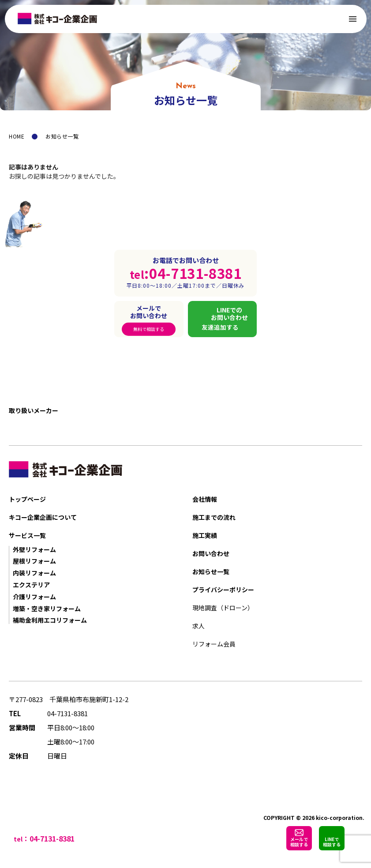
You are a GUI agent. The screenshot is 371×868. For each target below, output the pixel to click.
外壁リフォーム (34, 549)
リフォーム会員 (214, 644)
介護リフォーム (34, 597)
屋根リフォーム (34, 561)
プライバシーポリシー (223, 590)
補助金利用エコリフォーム (50, 620)
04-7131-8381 (67, 713)
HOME (17, 136)
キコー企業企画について (43, 517)
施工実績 (205, 535)
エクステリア (31, 585)
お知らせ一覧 (211, 571)
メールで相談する (299, 842)
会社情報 (205, 499)
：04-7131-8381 (49, 838)
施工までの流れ (214, 517)
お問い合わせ (211, 553)
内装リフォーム (34, 573)
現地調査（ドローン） (223, 608)
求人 (199, 626)
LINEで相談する (332, 842)
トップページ (27, 499)
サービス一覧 (27, 535)
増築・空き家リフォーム (47, 609)
